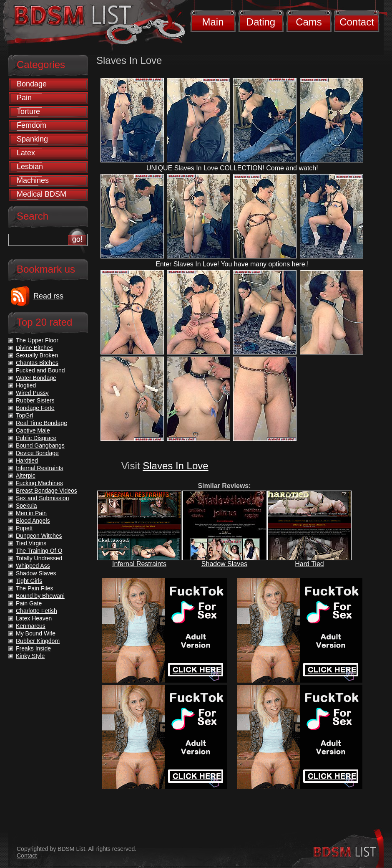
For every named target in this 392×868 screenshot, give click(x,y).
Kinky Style (30, 656)
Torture (28, 111)
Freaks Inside (33, 648)
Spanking (32, 139)
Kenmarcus (31, 626)
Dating (261, 22)
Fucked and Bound (40, 370)
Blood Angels (33, 521)
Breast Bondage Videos (46, 491)
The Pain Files (34, 588)
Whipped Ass (33, 566)
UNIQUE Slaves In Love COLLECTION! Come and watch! (232, 168)
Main (213, 22)
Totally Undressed (39, 558)
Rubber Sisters (35, 400)
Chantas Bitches (37, 363)
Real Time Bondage (41, 423)
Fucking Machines (39, 483)
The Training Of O (39, 551)
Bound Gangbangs (40, 445)
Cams (309, 22)
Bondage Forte (35, 408)
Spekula (26, 506)
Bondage (32, 84)
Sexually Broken (37, 355)
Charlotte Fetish (36, 611)
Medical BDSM (41, 194)
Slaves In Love (175, 466)
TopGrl (24, 415)
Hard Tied (309, 564)
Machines (33, 180)
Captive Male (33, 430)
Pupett (24, 528)
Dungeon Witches (39, 536)
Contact (357, 22)
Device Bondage (37, 453)
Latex (26, 153)
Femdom (31, 125)
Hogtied (26, 385)
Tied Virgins (31, 543)
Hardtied (27, 461)
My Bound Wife (36, 633)
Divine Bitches (34, 348)
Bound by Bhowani (40, 596)
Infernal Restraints (139, 564)
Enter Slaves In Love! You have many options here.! (232, 264)
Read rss (48, 296)
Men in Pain (31, 513)
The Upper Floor (37, 340)
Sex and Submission (43, 498)
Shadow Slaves (224, 564)
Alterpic (26, 476)
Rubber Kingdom (38, 641)
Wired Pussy (32, 393)
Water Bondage (36, 378)
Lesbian (30, 167)
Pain (24, 98)
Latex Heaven (34, 618)
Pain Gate (29, 603)
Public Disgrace (36, 438)
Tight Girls (29, 581)
